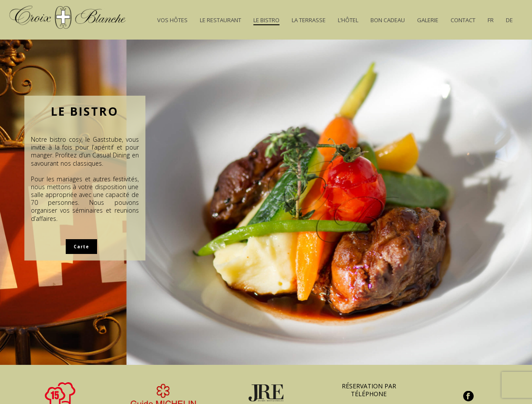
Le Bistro (266, 20)
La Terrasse (309, 20)
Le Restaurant (221, 20)
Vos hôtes (172, 20)
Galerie (428, 20)
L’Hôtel (348, 20)
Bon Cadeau (388, 20)
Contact (463, 20)
